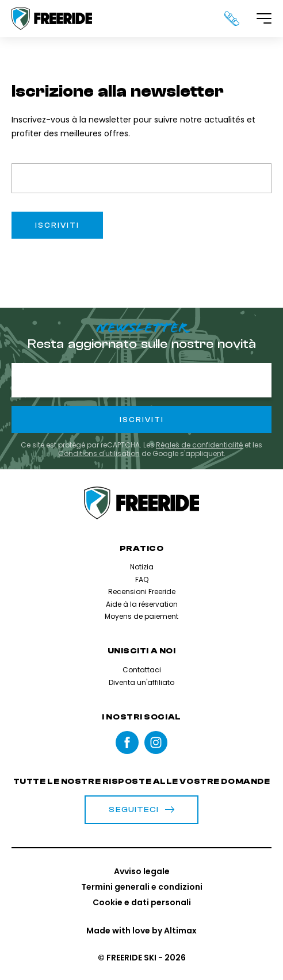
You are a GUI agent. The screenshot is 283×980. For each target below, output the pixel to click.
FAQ (142, 579)
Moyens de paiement (141, 616)
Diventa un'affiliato (141, 682)
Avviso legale (142, 871)
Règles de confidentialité (199, 445)
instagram (156, 742)
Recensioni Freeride (142, 592)
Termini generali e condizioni (142, 887)
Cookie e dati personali (142, 902)
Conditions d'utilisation (99, 453)
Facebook (127, 742)
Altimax (180, 931)
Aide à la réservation (142, 604)
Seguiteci (141, 810)
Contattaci (142, 670)
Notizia (142, 567)
